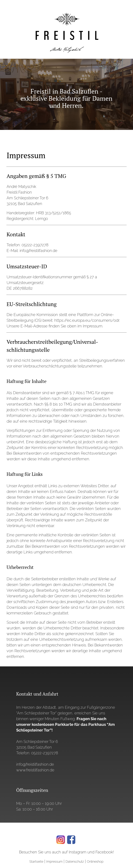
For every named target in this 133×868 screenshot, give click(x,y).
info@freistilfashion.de (35, 764)
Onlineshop (95, 862)
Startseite (36, 862)
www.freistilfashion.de (35, 770)
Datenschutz (75, 862)
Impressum (54, 862)
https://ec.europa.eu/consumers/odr (87, 320)
